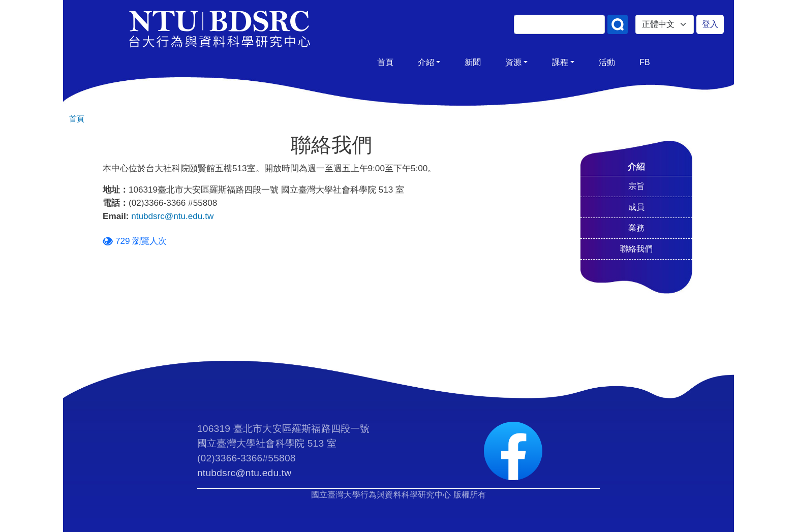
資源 (513, 62)
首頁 (385, 62)
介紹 (426, 62)
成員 (636, 207)
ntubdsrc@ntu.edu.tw (172, 216)
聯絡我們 (636, 249)
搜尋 (618, 24)
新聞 (473, 62)
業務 (636, 228)
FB (645, 62)
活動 (607, 62)
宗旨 (636, 186)
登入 (710, 24)
